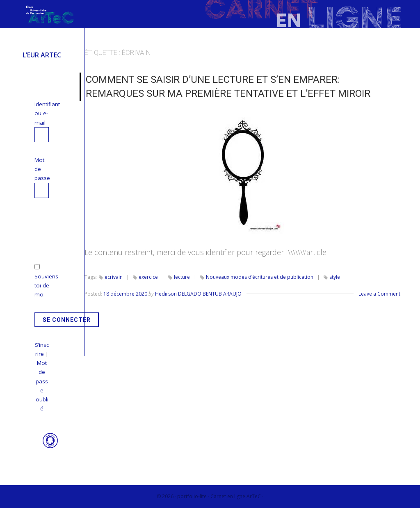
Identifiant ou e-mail (47, 113)
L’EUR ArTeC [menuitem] (42, 55)
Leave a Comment (379, 294)
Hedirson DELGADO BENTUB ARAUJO (198, 294)
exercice (148, 277)
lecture (182, 277)
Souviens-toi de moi (47, 286)
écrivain (114, 277)
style (335, 277)
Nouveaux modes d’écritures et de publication (260, 277)
